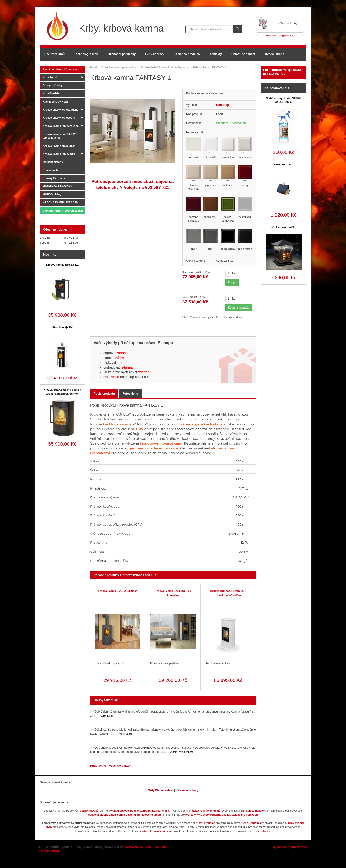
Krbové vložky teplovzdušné (61, 110)
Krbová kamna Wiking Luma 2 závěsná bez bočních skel (62, 392)
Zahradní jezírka (150, 811)
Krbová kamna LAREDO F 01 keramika (173, 593)
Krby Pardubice (205, 823)
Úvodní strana (274, 54)
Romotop (223, 105)
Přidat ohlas (99, 766)
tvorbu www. (193, 815)
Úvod (93, 67)
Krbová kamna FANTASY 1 (210, 67)
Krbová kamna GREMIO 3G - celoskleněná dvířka (228, 593)
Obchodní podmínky (122, 54)
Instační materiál (53, 162)
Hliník (165, 811)
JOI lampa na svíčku (284, 227)
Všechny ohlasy (120, 766)
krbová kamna (159, 831)
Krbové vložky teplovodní (59, 118)
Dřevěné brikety (187, 790)
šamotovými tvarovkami (161, 443)
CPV (140, 429)
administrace (299, 847)
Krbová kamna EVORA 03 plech (118, 591)
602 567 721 (157, 188)
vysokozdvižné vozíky (216, 815)
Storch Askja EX (62, 327)
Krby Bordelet (52, 93)
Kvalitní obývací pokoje (124, 811)
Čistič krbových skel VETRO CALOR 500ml (284, 100)
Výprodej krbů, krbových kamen (63, 211)
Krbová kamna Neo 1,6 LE (62, 265)
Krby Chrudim (251, 823)
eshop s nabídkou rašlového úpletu (139, 815)
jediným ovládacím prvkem (154, 448)
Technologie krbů (86, 54)
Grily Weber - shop (161, 790)
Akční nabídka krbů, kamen (60, 69)
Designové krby (53, 85)
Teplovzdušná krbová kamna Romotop (165, 67)
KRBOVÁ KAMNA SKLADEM (61, 202)
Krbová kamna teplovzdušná (61, 126)
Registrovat (286, 36)
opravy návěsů (89, 811)
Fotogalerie (130, 394)
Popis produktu (104, 394)
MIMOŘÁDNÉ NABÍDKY (57, 186)
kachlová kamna (117, 424)
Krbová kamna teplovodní (59, 154)
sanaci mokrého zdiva (102, 815)
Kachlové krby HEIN (55, 102)
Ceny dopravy (155, 54)
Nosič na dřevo (284, 164)
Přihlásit (271, 36)
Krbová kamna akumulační (59, 146)
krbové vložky (261, 831)
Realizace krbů (55, 54)
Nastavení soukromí (139, 847)
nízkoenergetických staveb (201, 424)
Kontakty (216, 54)
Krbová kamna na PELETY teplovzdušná (59, 136)
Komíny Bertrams (54, 178)
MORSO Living (52, 194)
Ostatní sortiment (243, 54)
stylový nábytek (255, 811)
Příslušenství (51, 170)
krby (144, 831)
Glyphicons (280, 847)
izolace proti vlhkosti (245, 815)
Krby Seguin (51, 77)
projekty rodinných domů (205, 811)
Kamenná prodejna (187, 54)
